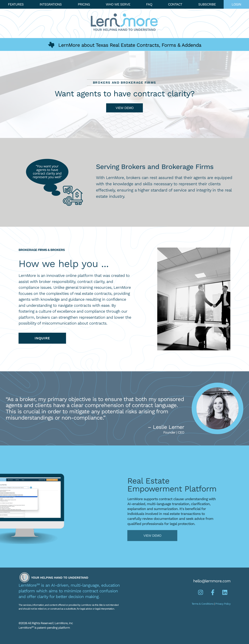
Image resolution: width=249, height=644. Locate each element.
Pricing (84, 4)
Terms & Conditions (203, 604)
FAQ (149, 4)
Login (236, 4)
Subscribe (207, 4)
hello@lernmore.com (212, 581)
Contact (175, 4)
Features (16, 4)
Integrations (51, 4)
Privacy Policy (223, 604)
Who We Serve (118, 4)
